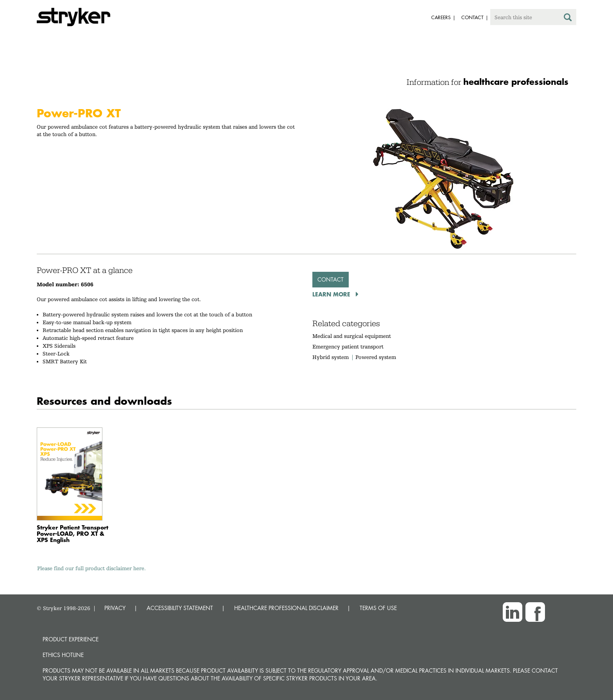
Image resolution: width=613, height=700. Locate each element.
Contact (331, 279)
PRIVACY (115, 608)
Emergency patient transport (348, 346)
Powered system (376, 357)
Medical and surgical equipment (352, 336)
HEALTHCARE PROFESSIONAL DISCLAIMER (286, 608)
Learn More (332, 294)
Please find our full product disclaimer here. (91, 568)
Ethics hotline (63, 655)
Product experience (71, 639)
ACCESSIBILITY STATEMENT (180, 608)
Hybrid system (331, 357)
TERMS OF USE (378, 608)
